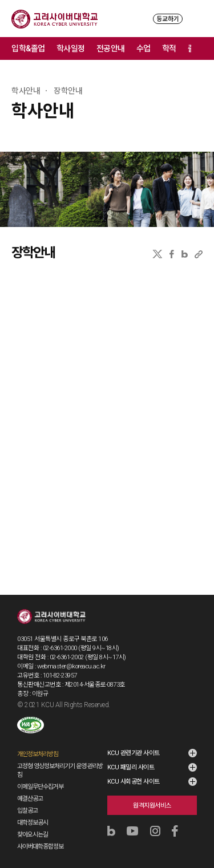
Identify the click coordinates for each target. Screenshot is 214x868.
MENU (197, 19)
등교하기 (168, 19)
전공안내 (111, 48)
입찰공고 (27, 811)
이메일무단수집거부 (40, 787)
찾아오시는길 (33, 835)
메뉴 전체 (203, 48)
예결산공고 (30, 799)
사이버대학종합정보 (40, 847)
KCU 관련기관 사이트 (134, 753)
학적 (169, 48)
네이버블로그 (185, 254)
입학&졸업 (28, 48)
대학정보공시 (33, 823)
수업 (144, 48)
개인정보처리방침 (38, 754)
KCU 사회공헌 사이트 (134, 782)
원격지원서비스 (152, 806)
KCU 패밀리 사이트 (131, 767)
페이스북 (172, 254)
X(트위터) (157, 254)
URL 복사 (199, 254)
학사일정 (71, 48)
